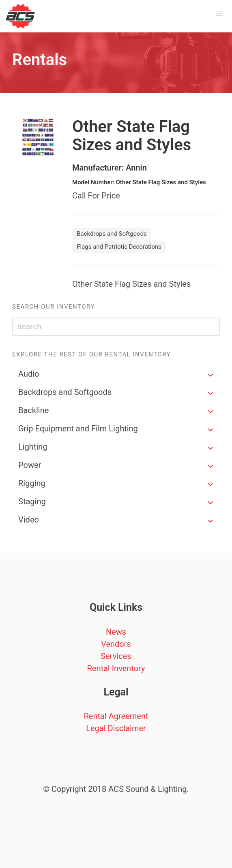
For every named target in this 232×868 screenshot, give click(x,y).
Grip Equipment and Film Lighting (78, 429)
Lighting (33, 447)
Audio (29, 374)
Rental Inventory (116, 668)
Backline (33, 410)
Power (30, 465)
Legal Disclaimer (116, 728)
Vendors (116, 644)
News (116, 632)
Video (29, 520)
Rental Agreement (116, 716)
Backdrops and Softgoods (65, 392)
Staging (32, 501)
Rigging (32, 483)
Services (116, 656)
